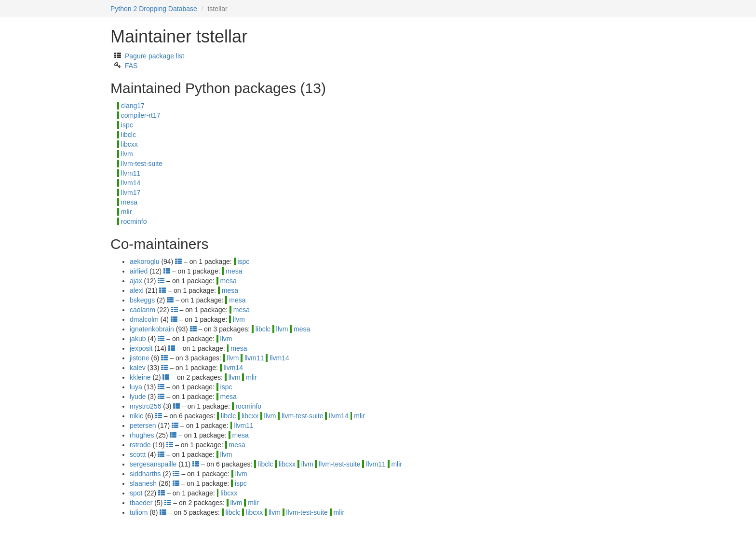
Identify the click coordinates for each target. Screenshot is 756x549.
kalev (138, 368)
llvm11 (131, 173)
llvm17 (131, 192)
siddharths (145, 474)
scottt (138, 454)
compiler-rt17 (141, 115)
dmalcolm (144, 319)
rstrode (140, 445)
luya (136, 387)
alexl (137, 290)
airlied (139, 271)
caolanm (142, 310)
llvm (127, 154)
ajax (136, 281)
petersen (143, 425)
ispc (127, 125)
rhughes (142, 435)
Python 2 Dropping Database (154, 9)
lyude (138, 397)
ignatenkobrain (152, 329)
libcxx (129, 144)
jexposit (141, 348)
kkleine (140, 377)
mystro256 (145, 406)
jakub (138, 339)
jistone (139, 358)
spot (136, 493)
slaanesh (143, 483)
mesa (129, 202)
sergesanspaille (153, 464)
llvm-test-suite (142, 164)
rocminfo (134, 221)
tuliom (139, 512)
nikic (136, 416)
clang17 (133, 106)
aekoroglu (145, 261)
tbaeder (141, 503)
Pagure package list (155, 56)
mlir (127, 212)
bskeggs (142, 300)
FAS (131, 66)
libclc (128, 135)
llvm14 (131, 183)
